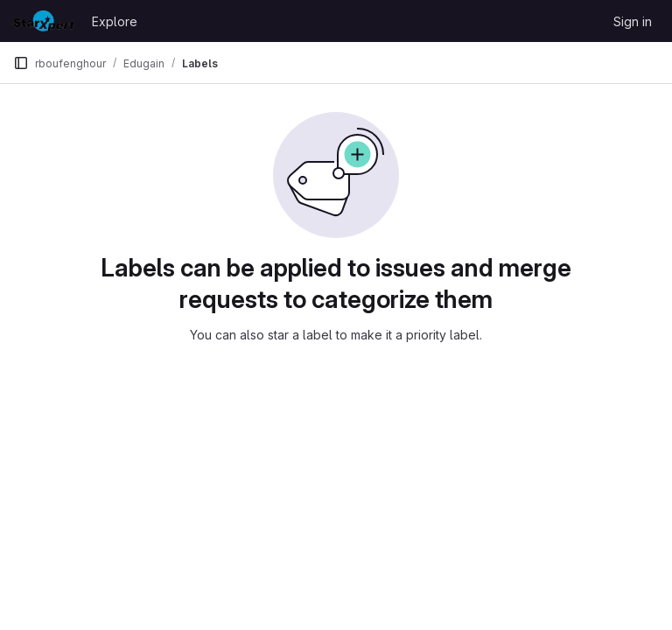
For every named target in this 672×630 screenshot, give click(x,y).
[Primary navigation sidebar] (21, 63)
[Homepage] (44, 21)
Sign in (633, 21)
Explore (115, 21)
